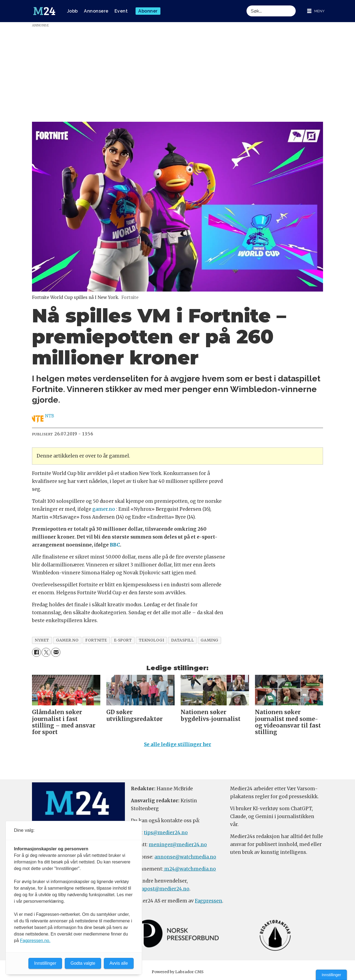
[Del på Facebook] (36, 652)
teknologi (152, 640)
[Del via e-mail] (56, 652)
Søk (246, 5)
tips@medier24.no (166, 833)
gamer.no (104, 509)
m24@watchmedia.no (190, 869)
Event (121, 11)
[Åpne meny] (316, 11)
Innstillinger (331, 975)
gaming (209, 640)
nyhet (42, 640)
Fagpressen (209, 901)
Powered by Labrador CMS (178, 972)
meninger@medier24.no (178, 845)
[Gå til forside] (44, 11)
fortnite (96, 640)
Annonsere (96, 11)
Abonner (148, 11)
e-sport (123, 640)
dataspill (183, 640)
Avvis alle (119, 963)
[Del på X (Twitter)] (46, 652)
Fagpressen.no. (35, 941)
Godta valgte (83, 963)
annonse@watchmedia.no (185, 857)
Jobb (72, 11)
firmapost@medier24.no (160, 889)
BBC (115, 545)
